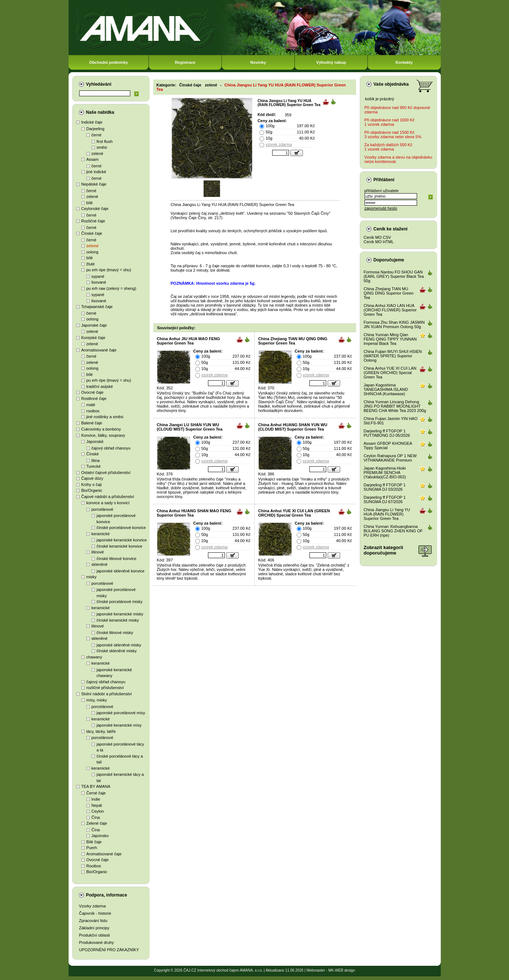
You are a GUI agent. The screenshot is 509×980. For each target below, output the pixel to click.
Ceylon (98, 811)
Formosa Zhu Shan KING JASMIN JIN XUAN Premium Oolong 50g (394, 324)
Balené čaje (92, 423)
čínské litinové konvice (117, 559)
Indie (96, 799)
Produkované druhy (97, 942)
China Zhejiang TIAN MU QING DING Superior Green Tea (293, 341)
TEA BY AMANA (96, 786)
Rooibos (94, 866)
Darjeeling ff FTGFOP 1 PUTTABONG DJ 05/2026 (387, 433)
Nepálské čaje (94, 184)
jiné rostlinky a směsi (105, 417)
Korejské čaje (93, 338)
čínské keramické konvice (119, 546)
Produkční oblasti (95, 935)
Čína (96, 817)
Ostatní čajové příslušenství (106, 472)
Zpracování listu (93, 921)
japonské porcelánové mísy (121, 713)
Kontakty (404, 62)
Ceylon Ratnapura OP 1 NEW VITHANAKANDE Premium (390, 458)
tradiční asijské (100, 386)
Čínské (93, 454)
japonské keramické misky (120, 614)
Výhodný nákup (331, 62)
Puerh (92, 848)
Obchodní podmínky (108, 62)
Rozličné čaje (93, 221)
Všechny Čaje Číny (189, 218)
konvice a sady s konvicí (108, 503)
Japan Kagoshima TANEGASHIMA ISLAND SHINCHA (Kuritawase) (386, 389)
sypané (98, 276)
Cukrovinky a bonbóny (101, 429)
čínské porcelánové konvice (121, 528)
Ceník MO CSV (377, 237)
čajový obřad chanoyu (111, 448)
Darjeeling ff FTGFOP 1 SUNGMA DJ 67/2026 (385, 499)
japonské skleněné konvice (121, 571)
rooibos (93, 411)
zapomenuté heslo (381, 208)
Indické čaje (92, 122)
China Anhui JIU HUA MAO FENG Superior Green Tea (188, 341)
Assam (93, 159)
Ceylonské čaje (95, 209)
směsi (102, 147)
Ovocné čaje (92, 392)
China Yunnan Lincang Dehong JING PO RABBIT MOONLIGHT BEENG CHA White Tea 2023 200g (395, 406)
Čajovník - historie (95, 913)
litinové (98, 552)
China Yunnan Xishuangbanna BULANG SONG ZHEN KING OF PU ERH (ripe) (393, 531)
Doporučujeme (389, 260)
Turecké (94, 466)
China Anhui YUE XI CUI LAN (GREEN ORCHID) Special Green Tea (294, 513)
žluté (91, 264)
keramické (101, 534)
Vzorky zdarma (92, 906)
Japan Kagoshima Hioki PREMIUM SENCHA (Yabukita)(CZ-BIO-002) (385, 472)
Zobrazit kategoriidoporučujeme (383, 550)
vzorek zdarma (279, 144)
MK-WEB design (342, 970)
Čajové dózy (92, 478)
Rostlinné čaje (94, 398)
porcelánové (103, 509)
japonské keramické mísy (119, 725)
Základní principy (94, 928)
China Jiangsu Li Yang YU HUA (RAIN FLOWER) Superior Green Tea (387, 514)
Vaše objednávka (391, 84)
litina (96, 460)
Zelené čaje (97, 823)
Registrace (185, 62)
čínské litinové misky (115, 633)
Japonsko (100, 836)
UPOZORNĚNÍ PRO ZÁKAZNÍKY (109, 950)
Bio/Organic (92, 490)
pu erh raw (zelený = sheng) (111, 288)
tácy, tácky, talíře (101, 731)
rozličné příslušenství (105, 688)
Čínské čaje (92, 233)
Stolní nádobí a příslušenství (107, 694)
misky (92, 577)
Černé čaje (96, 793)
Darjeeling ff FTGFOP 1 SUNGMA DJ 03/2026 (385, 487)
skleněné (100, 564)
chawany (94, 657)
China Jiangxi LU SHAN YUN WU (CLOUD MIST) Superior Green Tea (190, 427)
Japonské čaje (94, 325)
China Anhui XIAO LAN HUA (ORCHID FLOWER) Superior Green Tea (390, 310)
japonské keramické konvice (122, 540)
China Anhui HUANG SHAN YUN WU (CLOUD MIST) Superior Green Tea (293, 427)
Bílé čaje (94, 842)
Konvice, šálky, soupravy (103, 435)
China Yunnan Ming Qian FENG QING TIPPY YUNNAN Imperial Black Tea (390, 339)
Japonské (95, 442)
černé (97, 135)
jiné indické (96, 172)
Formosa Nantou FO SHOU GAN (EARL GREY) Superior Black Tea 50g (394, 276)
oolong (92, 252)
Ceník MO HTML (379, 242)
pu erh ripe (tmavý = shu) (109, 270)
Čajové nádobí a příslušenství (108, 497)
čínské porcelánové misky (120, 602)
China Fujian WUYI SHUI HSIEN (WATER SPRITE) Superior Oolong (393, 356)
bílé (90, 203)
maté (91, 405)
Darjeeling (96, 129)
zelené (97, 153)
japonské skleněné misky (119, 645)
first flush (105, 141)
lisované (99, 282)
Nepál (97, 805)
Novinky (258, 62)
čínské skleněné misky (117, 651)
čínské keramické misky (118, 620)
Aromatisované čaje (99, 350)
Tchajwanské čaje (97, 307)
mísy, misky (97, 700)
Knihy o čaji (92, 485)
